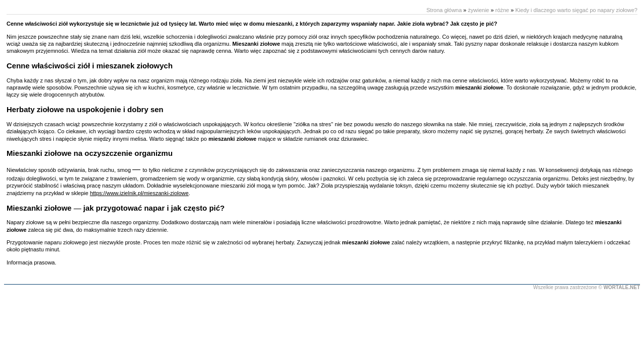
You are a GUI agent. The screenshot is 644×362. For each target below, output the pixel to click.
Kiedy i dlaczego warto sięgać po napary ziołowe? (576, 10)
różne (502, 10)
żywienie (478, 10)
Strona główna (444, 10)
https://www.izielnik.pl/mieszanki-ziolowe (139, 193)
